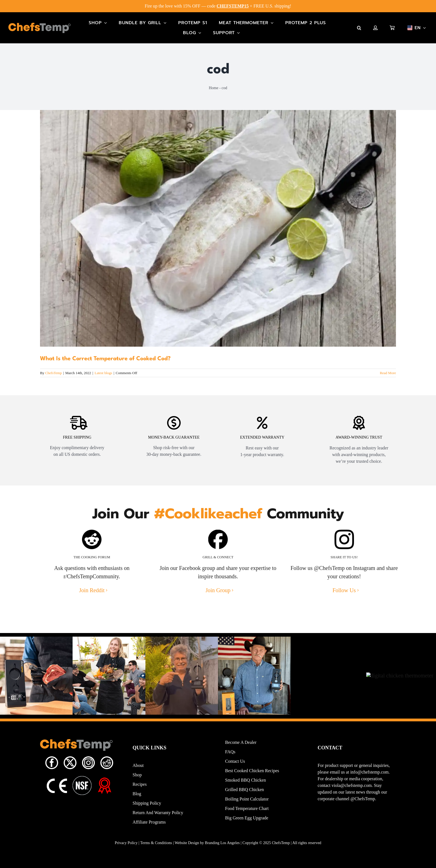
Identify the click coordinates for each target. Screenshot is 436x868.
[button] (359, 28)
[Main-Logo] (39, 26)
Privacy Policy (126, 850)
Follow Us (344, 597)
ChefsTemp (53, 373)
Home (214, 88)
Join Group (218, 597)
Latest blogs (103, 373)
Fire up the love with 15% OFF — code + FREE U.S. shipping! (218, 6)
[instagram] (88, 770)
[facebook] (52, 770)
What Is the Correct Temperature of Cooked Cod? (105, 359)
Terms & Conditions (156, 850)
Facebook (190, 575)
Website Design (187, 850)
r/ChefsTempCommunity (91, 584)
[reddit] (107, 770)
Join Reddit (92, 597)
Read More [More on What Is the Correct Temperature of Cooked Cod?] (388, 373)
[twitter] (70, 770)
